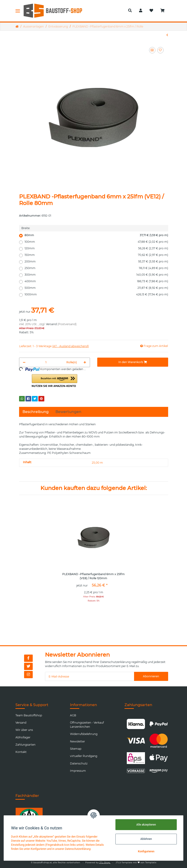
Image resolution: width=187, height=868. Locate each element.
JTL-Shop (105, 862)
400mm (96, 281)
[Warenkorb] (164, 11)
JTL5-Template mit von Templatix (136, 862)
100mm (96, 242)
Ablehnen (146, 839)
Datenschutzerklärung (115, 662)
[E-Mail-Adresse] (90, 676)
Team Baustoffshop (29, 715)
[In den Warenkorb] (133, 362)
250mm (96, 268)
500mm (96, 288)
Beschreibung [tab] (36, 412)
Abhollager (23, 737)
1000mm (96, 294)
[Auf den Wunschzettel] (160, 50)
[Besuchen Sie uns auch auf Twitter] (28, 666)
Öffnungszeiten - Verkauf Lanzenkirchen (87, 725)
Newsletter (77, 741)
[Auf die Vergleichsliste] (152, 50)
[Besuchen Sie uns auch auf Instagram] (28, 675)
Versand (51, 324)
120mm (96, 248)
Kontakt (21, 752)
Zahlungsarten (25, 745)
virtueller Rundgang (84, 756)
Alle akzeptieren (146, 825)
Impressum (78, 771)
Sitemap (76, 749)
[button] (130, 11)
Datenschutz (79, 763)
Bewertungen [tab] (68, 412)
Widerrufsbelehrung (84, 734)
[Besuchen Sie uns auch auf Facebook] (28, 658)
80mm (96, 235)
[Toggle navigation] (18, 11)
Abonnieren (151, 676)
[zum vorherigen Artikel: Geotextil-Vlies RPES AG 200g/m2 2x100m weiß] (167, 35)
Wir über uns (24, 730)
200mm (96, 262)
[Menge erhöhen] (85, 362)
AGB (73, 715)
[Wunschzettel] (151, 11)
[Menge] (46, 362)
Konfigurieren (146, 851)
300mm (96, 275)
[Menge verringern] (24, 362)
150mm (96, 255)
